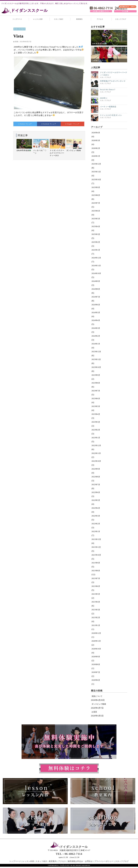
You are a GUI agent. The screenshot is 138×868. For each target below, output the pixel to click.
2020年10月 (96, 649)
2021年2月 (96, 618)
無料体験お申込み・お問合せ (80, 861)
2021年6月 (96, 586)
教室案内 (79, 19)
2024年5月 (96, 313)
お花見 (94, 712)
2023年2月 (96, 430)
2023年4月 (96, 414)
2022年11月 (96, 453)
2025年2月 (96, 242)
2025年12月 (96, 164)
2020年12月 (96, 633)
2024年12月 (96, 258)
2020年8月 (96, 664)
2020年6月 (96, 680)
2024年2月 (96, 336)
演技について (97, 696)
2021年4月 (96, 602)
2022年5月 (96, 500)
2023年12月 (96, 352)
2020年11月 (96, 641)
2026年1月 (96, 156)
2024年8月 (96, 289)
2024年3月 (96, 328)
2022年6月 (96, 492)
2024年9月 (96, 281)
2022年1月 (96, 532)
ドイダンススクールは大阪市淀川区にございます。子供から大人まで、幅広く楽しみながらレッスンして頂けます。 (45, 3)
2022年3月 (96, 516)
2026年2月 (96, 148)
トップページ (17, 19)
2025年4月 (96, 227)
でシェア (25, 124)
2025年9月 (96, 187)
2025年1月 (96, 250)
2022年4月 (96, 508)
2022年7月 (96, 485)
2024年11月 (96, 266)
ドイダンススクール (29, 10)
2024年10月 (96, 273)
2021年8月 (96, 571)
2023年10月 (96, 367)
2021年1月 (96, 625)
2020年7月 (96, 672)
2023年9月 (96, 375)
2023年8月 (96, 383)
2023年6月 (96, 399)
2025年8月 (96, 195)
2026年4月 (96, 133)
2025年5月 (96, 219)
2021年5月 (96, 594)
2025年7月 (96, 203)
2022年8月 (96, 477)
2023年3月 (96, 422)
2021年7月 (96, 578)
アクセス (100, 19)
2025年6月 (96, 211)
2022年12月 (96, 445)
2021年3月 (96, 610)
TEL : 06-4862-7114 (69, 854)
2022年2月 (96, 524)
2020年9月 (96, 657)
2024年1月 (96, 344)
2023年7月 (96, 391)
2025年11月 (96, 172)
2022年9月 (96, 469)
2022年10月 (96, 461)
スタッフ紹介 (59, 19)
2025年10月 (96, 180)
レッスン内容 (38, 19)
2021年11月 (96, 547)
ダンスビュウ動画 (99, 704)
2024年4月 (96, 320)
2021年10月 (96, 555)
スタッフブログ (121, 19)
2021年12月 (96, 539)
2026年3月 (96, 140)
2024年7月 (96, 297)
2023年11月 (96, 359)
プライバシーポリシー (104, 861)
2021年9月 (96, 563)
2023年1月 (96, 438)
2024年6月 (96, 305)
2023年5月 (96, 406)
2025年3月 (96, 234)
